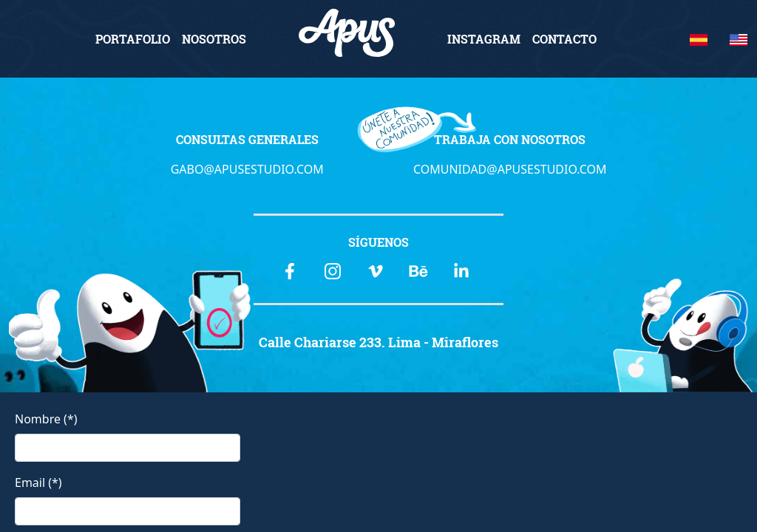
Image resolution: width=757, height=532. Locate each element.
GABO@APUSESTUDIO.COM (247, 169)
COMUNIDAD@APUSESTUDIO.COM (510, 169)
